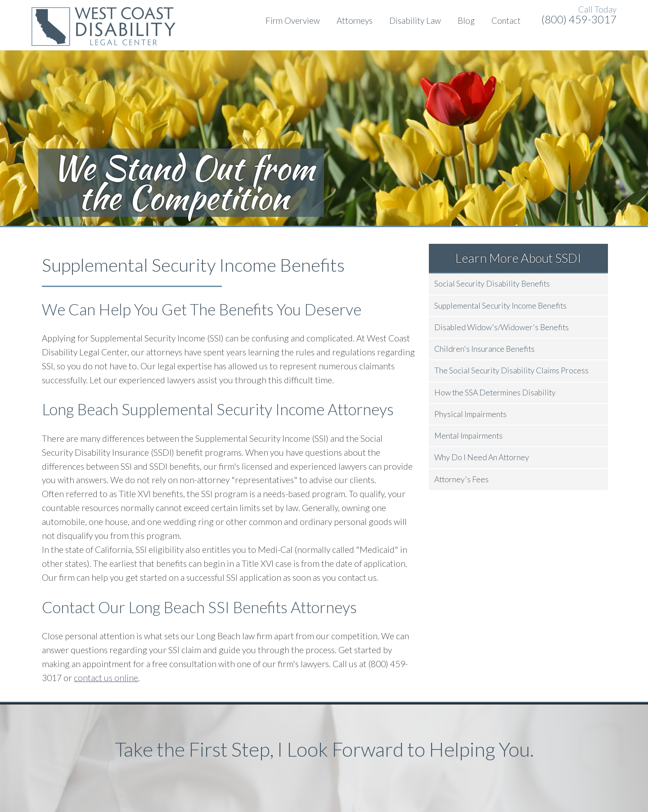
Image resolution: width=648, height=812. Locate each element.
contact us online (106, 678)
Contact (506, 21)
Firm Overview (293, 21)
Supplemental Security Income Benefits (500, 306)
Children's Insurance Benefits (484, 349)
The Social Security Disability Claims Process (511, 370)
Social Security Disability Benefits (492, 284)
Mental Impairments (468, 436)
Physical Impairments (470, 414)
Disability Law (415, 21)
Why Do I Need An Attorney (482, 457)
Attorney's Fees (461, 479)
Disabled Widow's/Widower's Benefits (502, 327)
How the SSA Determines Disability (495, 393)
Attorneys (355, 21)
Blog (466, 21)
